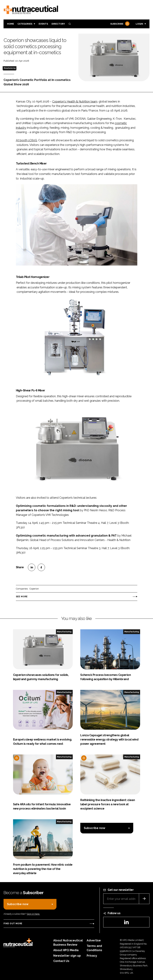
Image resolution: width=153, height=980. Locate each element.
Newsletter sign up (67, 956)
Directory (58, 24)
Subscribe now (94, 828)
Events (43, 24)
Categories (25, 24)
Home (10, 24)
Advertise (94, 940)
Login (139, 24)
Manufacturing (10, 68)
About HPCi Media (66, 950)
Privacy (92, 956)
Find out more (13, 924)
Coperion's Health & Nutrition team (75, 102)
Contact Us (61, 961)
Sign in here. (33, 914)
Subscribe (119, 24)
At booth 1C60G (26, 140)
